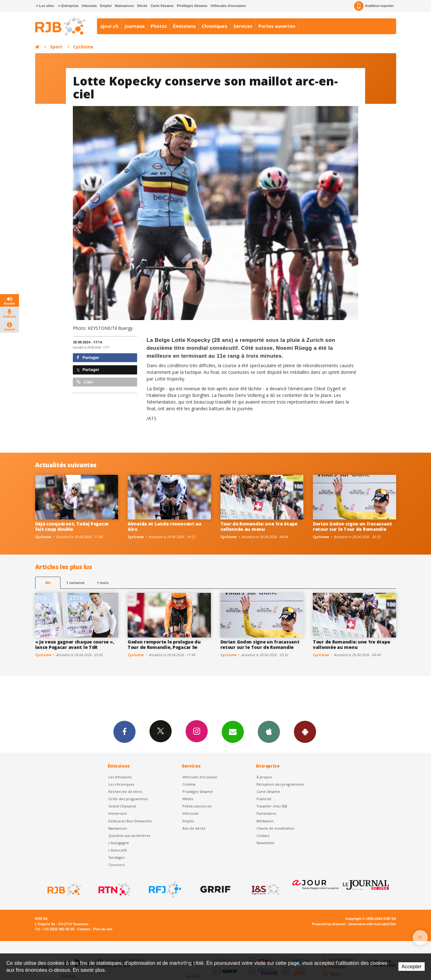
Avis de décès (194, 828)
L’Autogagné (119, 843)
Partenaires (266, 813)
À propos (264, 777)
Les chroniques (121, 784)
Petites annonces (197, 806)
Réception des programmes (280, 784)
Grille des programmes (128, 799)
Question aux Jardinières (129, 836)
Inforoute (89, 6)
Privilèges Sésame (192, 6)
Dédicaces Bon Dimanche (130, 821)
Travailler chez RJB (272, 806)
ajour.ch (109, 26)
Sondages (116, 857)
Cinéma (189, 784)
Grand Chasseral (122, 806)
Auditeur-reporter (374, 6)
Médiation (265, 821)
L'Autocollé (118, 850)
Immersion (118, 813)
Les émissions (120, 777)
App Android (305, 732)
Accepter (412, 967)
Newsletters (233, 732)
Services (243, 26)
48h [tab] (48, 583)
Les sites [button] (45, 6)
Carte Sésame (162, 6)
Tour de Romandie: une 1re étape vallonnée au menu (259, 526)
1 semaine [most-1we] (75, 583)
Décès (142, 6)
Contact (263, 836)
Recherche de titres (125, 792)
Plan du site (103, 929)
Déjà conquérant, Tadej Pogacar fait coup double (72, 526)
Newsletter (266, 843)
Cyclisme (83, 47)
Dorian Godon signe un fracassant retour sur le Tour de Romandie (352, 526)
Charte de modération (276, 828)
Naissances (124, 6)
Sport (56, 47)
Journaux (135, 26)
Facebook (124, 732)
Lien (85, 382)
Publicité (264, 799)
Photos (159, 26)
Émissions (184, 26)
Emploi (106, 6)
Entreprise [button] (68, 6)
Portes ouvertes (277, 26)
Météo (188, 799)
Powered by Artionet (329, 924)
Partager (88, 358)
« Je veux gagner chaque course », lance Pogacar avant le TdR (75, 644)
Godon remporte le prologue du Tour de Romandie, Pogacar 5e (164, 644)
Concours (116, 865)
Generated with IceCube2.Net (372, 924)
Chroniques (215, 26)
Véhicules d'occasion (228, 6)
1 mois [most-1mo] (103, 583)
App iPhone (269, 732)
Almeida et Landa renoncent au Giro (165, 526)
